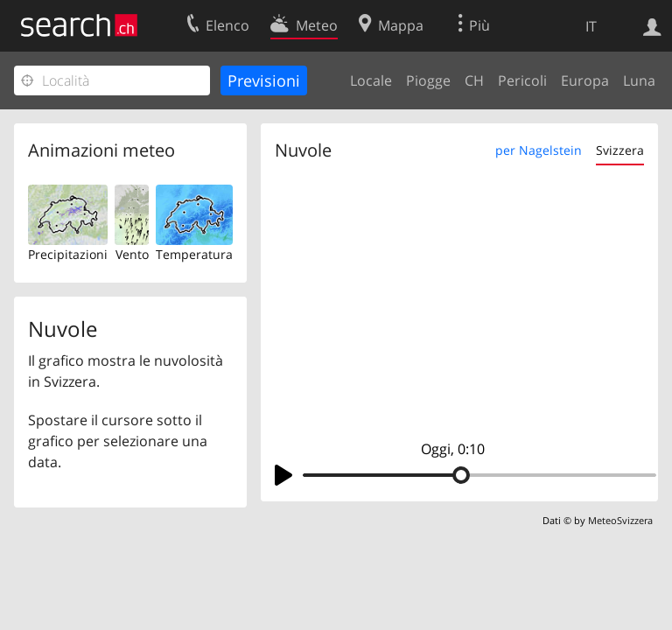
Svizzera (620, 150)
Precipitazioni (68, 254)
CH (474, 80)
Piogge (428, 80)
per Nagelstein (539, 150)
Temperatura (194, 254)
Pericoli (522, 80)
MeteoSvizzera (620, 520)
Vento (132, 254)
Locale (371, 80)
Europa (585, 80)
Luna (639, 80)
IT (591, 26)
